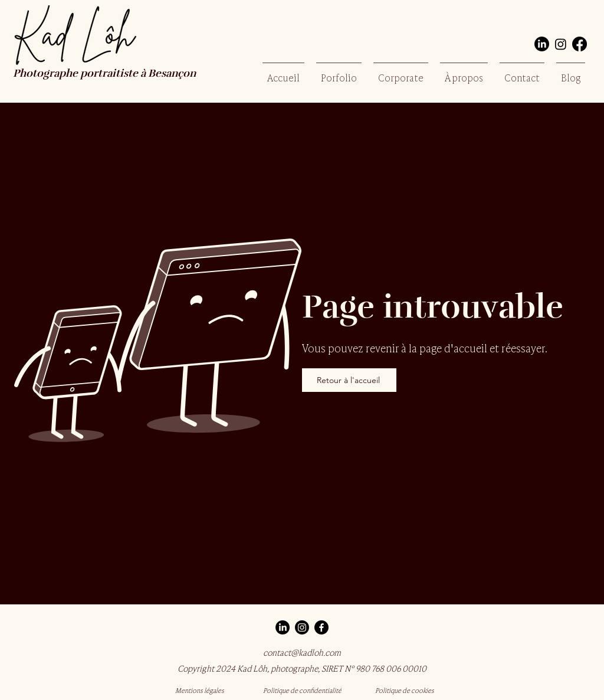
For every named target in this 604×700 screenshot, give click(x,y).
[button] (339, 72)
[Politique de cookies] (405, 690)
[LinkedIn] (542, 44)
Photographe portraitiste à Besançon (106, 74)
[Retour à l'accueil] (349, 380)
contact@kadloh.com (302, 652)
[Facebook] (580, 44)
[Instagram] (561, 44)
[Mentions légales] (199, 690)
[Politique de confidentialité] (302, 690)
